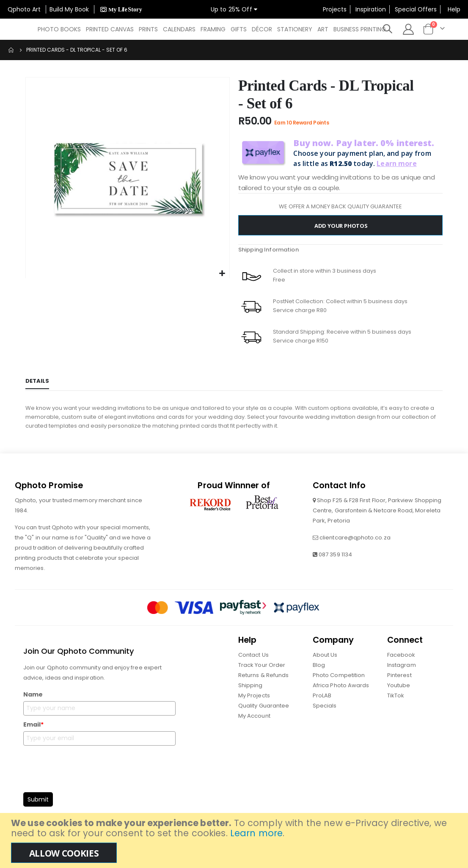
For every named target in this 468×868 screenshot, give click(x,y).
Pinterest (399, 682)
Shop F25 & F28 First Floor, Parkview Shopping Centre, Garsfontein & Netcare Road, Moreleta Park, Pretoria (377, 517)
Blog (319, 672)
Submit (38, 806)
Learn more (256, 833)
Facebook (401, 662)
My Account (254, 723)
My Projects (254, 702)
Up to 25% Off (234, 9)
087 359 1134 (335, 561)
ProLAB (322, 702)
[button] (222, 274)
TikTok (396, 702)
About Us (325, 662)
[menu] (214, 29)
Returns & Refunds (263, 682)
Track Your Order (262, 672)
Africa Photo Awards (341, 692)
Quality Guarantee (264, 712)
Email (33, 731)
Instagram (402, 672)
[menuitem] (59, 29)
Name (33, 701)
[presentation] (88, 773)
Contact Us (253, 662)
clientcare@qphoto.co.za (355, 544)
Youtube (399, 692)
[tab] (37, 385)
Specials (325, 712)
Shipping (251, 692)
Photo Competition (339, 682)
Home (11, 50)
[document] (235, 840)
